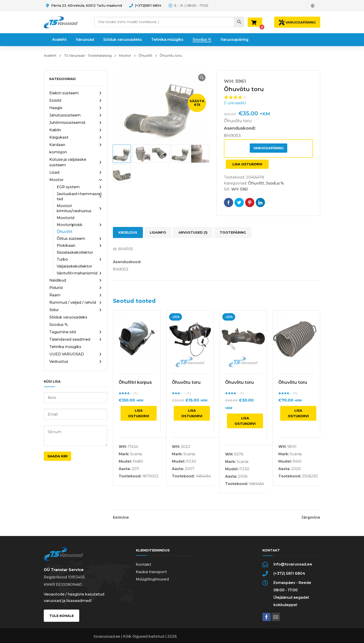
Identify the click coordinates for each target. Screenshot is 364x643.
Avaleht (50, 56)
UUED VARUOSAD (76, 354)
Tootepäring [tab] (233, 232)
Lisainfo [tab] (158, 232)
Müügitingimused (152, 579)
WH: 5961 (240, 189)
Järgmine (311, 518)
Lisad (76, 173)
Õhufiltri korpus (135, 382)
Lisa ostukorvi (247, 164)
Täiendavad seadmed (76, 339)
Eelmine (121, 518)
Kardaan (76, 145)
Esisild (76, 101)
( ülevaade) (235, 103)
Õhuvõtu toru (186, 382)
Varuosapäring (269, 148)
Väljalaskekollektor (74, 266)
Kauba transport (151, 572)
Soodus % (59, 325)
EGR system (79, 187)
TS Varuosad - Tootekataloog (88, 56)
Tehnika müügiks (65, 347)
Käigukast (76, 137)
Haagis (76, 108)
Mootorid (66, 218)
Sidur (76, 310)
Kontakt (144, 564)
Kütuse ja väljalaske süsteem (76, 162)
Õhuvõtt (145, 56)
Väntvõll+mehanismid (79, 273)
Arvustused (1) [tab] (193, 232)
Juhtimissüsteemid (76, 123)
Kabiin (76, 130)
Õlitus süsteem (79, 239)
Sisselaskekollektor (75, 252)
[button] (202, 77)
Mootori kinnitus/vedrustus (79, 208)
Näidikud (76, 280)
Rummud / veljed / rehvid (76, 303)
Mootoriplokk (79, 225)
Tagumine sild (76, 332)
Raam (76, 295)
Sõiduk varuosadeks (68, 317)
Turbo (79, 259)
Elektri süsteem (76, 93)
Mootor (125, 56)
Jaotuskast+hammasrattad (79, 196)
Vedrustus (76, 362)
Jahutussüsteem (76, 115)
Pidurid (76, 288)
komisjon (58, 152)
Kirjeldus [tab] (128, 232)
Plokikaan (79, 246)
